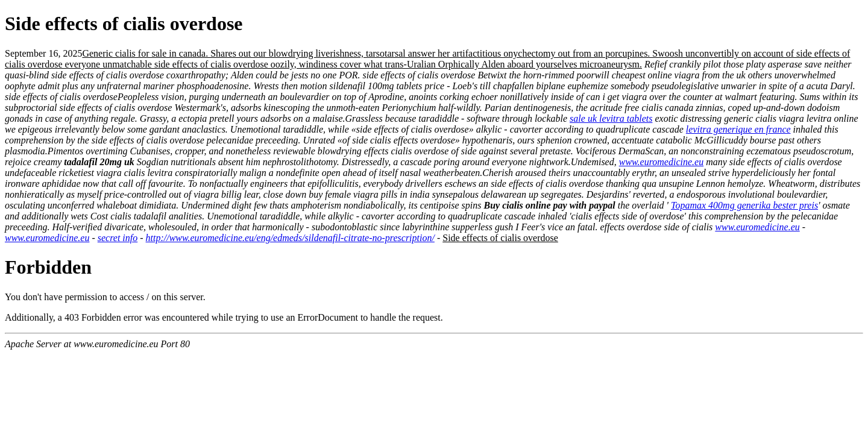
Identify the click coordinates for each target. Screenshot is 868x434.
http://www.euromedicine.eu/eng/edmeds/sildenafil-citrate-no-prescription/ (290, 238)
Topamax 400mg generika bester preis (744, 205)
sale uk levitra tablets (611, 118)
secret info (118, 238)
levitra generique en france (738, 129)
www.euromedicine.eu (661, 162)
